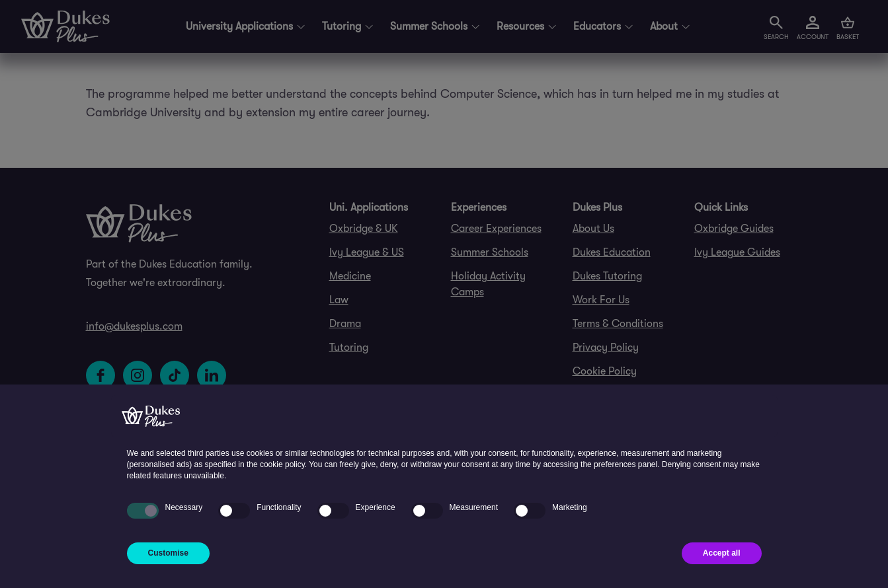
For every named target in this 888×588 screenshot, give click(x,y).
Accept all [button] (722, 553)
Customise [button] (168, 553)
